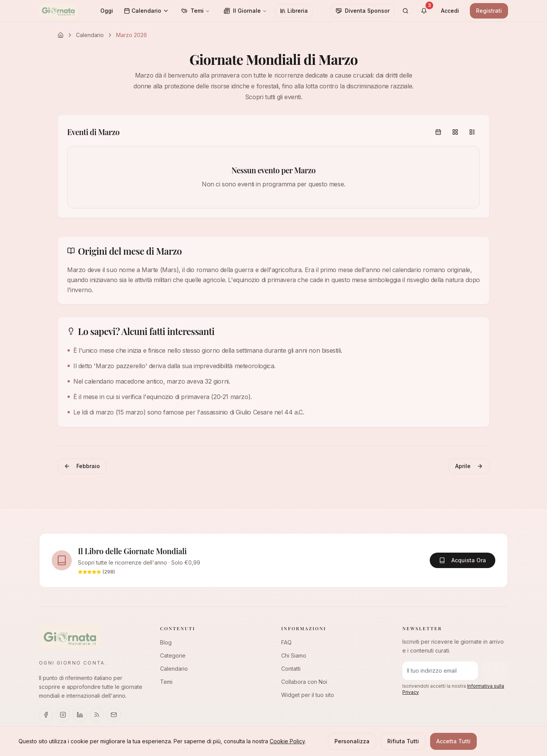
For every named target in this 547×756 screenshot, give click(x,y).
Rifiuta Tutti (403, 741)
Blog (166, 642)
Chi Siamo (294, 655)
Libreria (294, 11)
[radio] (438, 132)
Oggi (107, 11)
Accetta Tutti (453, 741)
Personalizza (352, 741)
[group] (455, 132)
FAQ (286, 642)
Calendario (146, 11)
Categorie (173, 655)
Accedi (450, 11)
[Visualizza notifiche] (424, 11)
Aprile (469, 466)
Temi (196, 11)
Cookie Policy (287, 741)
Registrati (489, 11)
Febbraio (82, 466)
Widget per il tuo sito (308, 695)
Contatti (291, 669)
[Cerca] (405, 11)
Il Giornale (245, 11)
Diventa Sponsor (363, 11)
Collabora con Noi (304, 682)
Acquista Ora (463, 560)
